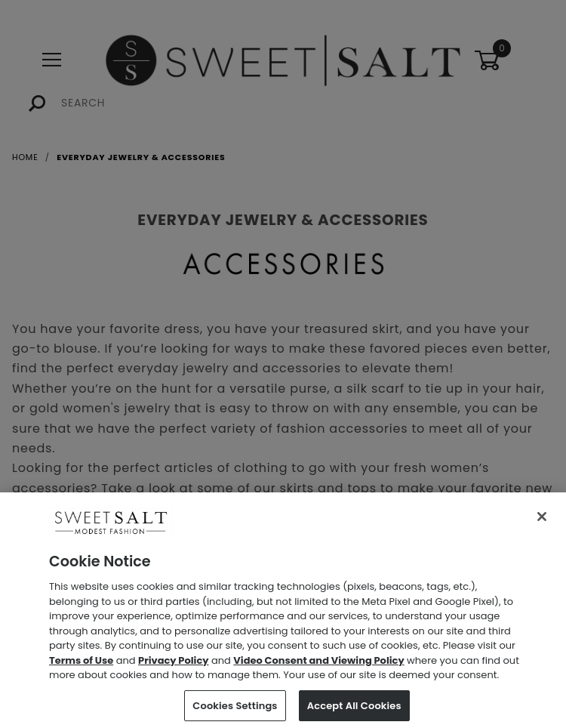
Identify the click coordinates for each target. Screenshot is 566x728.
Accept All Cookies (354, 709)
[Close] (542, 521)
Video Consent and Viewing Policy (318, 664)
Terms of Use (81, 664)
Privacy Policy (173, 664)
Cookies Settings (235, 709)
